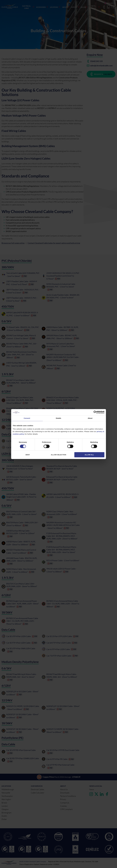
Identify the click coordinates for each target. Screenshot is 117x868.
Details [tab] (59, 418)
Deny (28, 455)
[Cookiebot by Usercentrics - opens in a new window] (95, 412)
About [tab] (90, 418)
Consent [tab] (27, 418)
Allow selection (58, 455)
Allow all (89, 455)
